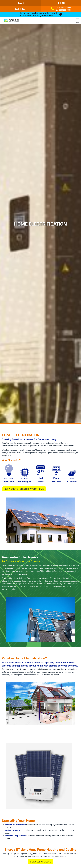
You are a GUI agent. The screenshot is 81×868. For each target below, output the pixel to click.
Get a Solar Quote (41, 862)
